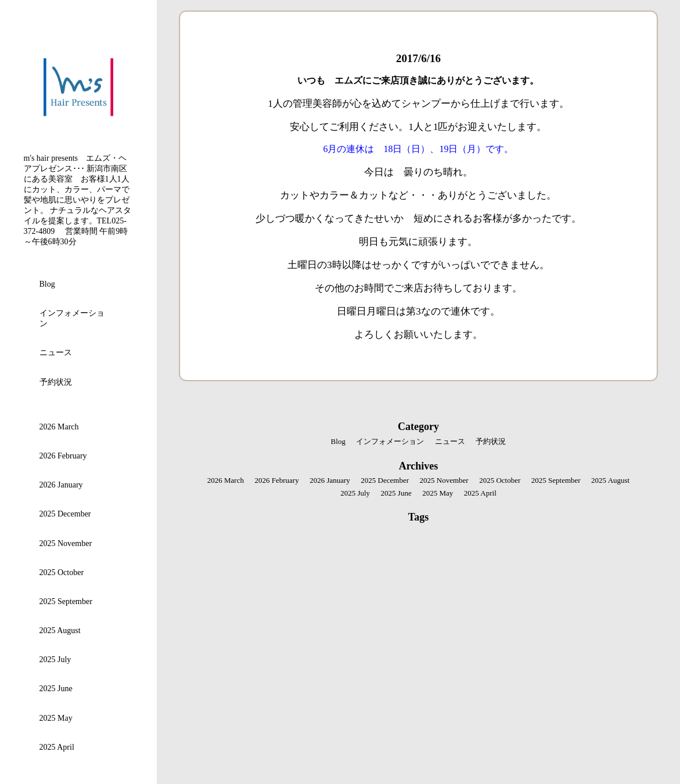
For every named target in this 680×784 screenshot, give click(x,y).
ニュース (56, 353)
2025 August (60, 631)
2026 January (61, 485)
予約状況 (56, 382)
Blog (47, 284)
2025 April (57, 747)
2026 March (59, 427)
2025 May (56, 718)
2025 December (65, 514)
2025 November (66, 543)
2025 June (56, 689)
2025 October (62, 572)
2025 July (55, 660)
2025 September (66, 601)
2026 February (63, 456)
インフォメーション (72, 318)
